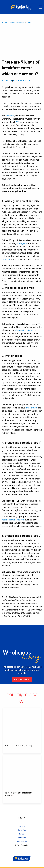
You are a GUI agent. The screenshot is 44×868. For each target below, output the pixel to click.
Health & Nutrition (22, 81)
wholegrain (22, 243)
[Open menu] (40, 7)
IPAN (17, 122)
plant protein (32, 408)
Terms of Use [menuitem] (22, 841)
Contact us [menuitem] (22, 830)
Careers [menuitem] (22, 826)
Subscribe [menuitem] (22, 838)
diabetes (6, 259)
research (10, 116)
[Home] (22, 7)
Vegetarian (7, 81)
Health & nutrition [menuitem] (17, 22)
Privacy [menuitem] (22, 834)
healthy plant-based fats (13, 520)
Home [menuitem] (4, 23)
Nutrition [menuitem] (30, 22)
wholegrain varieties (24, 330)
